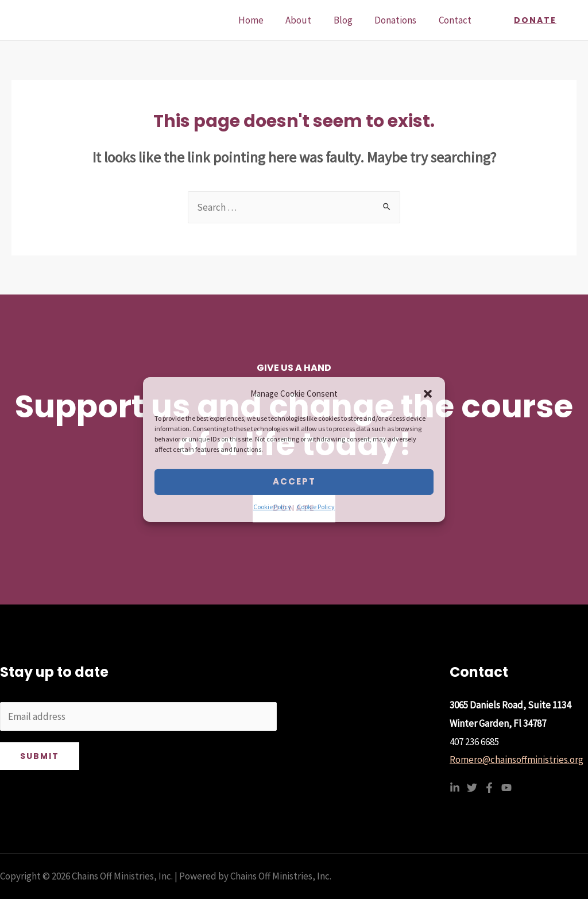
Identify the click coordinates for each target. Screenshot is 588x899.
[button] (428, 394)
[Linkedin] (455, 788)
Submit (40, 756)
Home (262, 20)
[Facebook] (489, 788)
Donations (399, 20)
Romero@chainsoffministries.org (517, 759)
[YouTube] (506, 788)
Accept (294, 481)
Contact (456, 20)
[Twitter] (472, 788)
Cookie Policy (272, 507)
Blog (349, 20)
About (307, 20)
